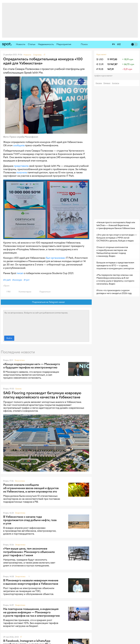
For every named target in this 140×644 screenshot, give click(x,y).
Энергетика (20, 360)
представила (21, 166)
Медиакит (107, 83)
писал (20, 273)
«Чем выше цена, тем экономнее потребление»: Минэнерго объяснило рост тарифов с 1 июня (29, 552)
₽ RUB (100, 69)
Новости (21, 44)
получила (22, 172)
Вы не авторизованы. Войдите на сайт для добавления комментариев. (46, 322)
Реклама (99, 83)
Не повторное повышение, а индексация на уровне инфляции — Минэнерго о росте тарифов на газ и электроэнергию (32, 612)
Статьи (32, 44)
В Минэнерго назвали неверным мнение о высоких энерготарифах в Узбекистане (31, 582)
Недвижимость (46, 44)
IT (21, 637)
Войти (9, 338)
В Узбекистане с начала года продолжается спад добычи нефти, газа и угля (30, 520)
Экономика (20, 481)
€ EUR (100, 64)
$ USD (100, 59)
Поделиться (43, 292)
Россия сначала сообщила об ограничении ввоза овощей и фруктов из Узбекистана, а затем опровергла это (31, 488)
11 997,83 (112, 59)
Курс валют (101, 54)
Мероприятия (64, 44)
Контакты (116, 83)
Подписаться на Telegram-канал (46, 302)
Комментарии (23, 292)
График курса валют (104, 76)
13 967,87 (112, 64)
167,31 (111, 69)
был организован (56, 258)
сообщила (19, 145)
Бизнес (18, 389)
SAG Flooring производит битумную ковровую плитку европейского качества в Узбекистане (42, 395)
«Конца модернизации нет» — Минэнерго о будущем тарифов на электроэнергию (32, 366)
